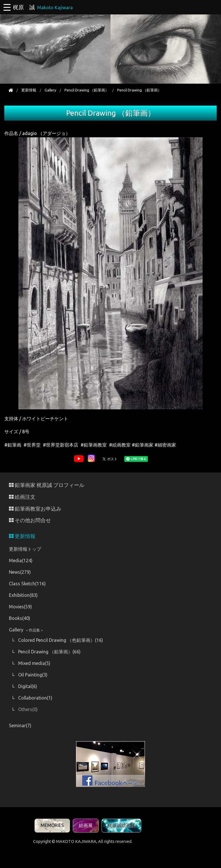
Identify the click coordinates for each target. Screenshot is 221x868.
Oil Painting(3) (33, 675)
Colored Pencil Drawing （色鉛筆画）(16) (61, 640)
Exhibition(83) (23, 595)
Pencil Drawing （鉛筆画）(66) (49, 652)
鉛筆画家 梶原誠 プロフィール (47, 485)
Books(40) (20, 618)
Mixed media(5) (34, 663)
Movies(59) (20, 607)
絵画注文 (22, 497)
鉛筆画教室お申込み (35, 509)
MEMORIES (52, 825)
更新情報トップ (25, 549)
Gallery (50, 90)
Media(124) (21, 560)
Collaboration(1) (35, 698)
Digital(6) (28, 686)
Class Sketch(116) (27, 584)
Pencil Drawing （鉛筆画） (87, 90)
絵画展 (86, 825)
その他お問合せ (30, 520)
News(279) (20, 572)
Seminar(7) (20, 725)
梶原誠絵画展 (121, 825)
